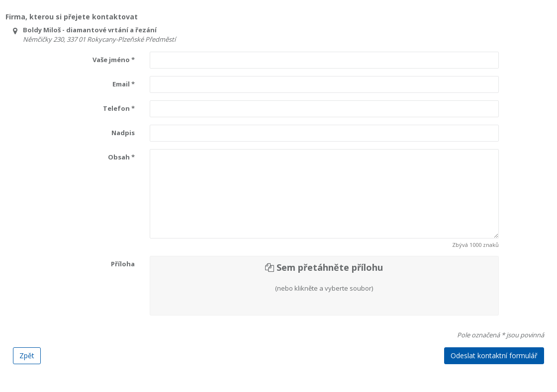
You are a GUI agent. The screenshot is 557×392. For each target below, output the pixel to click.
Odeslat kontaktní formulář (494, 355)
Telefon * (119, 108)
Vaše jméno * (114, 60)
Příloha (123, 264)
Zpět (27, 355)
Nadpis (123, 133)
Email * (124, 84)
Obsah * (121, 157)
